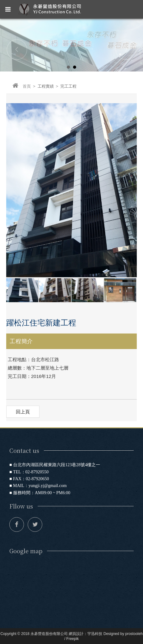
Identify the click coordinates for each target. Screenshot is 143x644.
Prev (17, 49)
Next (126, 49)
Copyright (8, 634)
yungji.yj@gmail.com (48, 486)
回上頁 (23, 412)
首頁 (22, 86)
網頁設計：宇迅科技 (85, 634)
